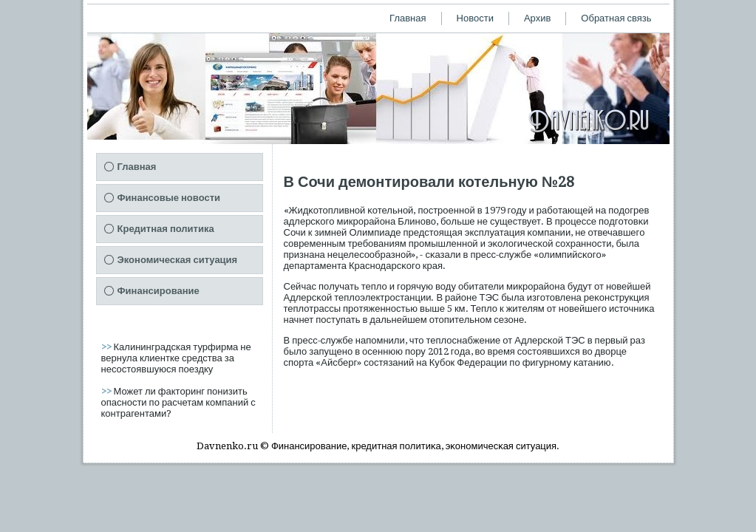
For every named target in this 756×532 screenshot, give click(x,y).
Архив (537, 18)
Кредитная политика (166, 229)
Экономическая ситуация (178, 260)
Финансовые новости (169, 198)
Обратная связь (616, 18)
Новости (475, 18)
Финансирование (159, 291)
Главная (408, 18)
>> (108, 347)
